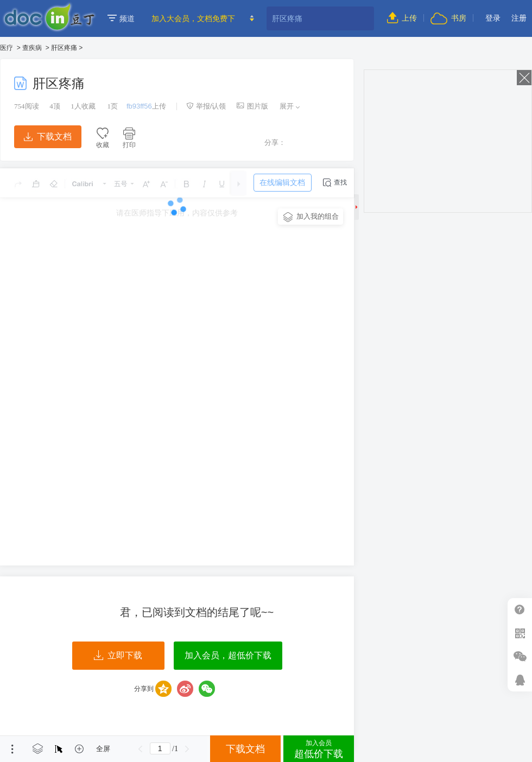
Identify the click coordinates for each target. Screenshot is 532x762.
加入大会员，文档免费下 (193, 18)
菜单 (12, 749)
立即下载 (118, 656)
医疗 (7, 48)
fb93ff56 (139, 106)
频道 (121, 18)
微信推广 (520, 656)
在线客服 (520, 680)
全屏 (103, 749)
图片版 (252, 106)
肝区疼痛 (64, 48)
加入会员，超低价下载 (228, 655)
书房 (448, 18)
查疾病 (32, 48)
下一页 (187, 749)
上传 (402, 18)
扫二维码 (520, 633)
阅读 (27, 106)
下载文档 (48, 136)
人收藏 (83, 106)
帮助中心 (520, 610)
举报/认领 (206, 106)
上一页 (141, 749)
